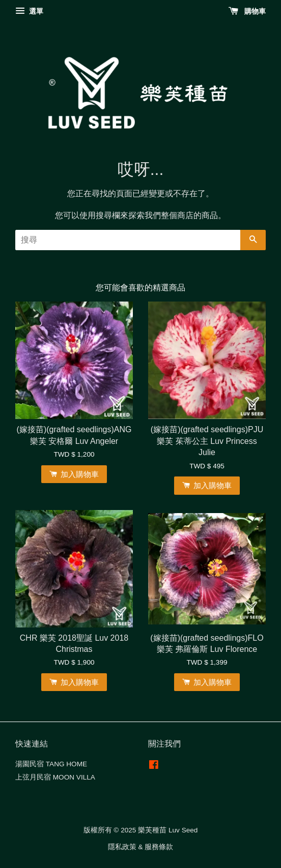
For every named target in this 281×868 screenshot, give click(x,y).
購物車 (247, 11)
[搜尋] (128, 240)
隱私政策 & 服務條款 (141, 847)
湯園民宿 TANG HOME (51, 764)
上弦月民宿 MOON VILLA (55, 777)
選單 (29, 11)
